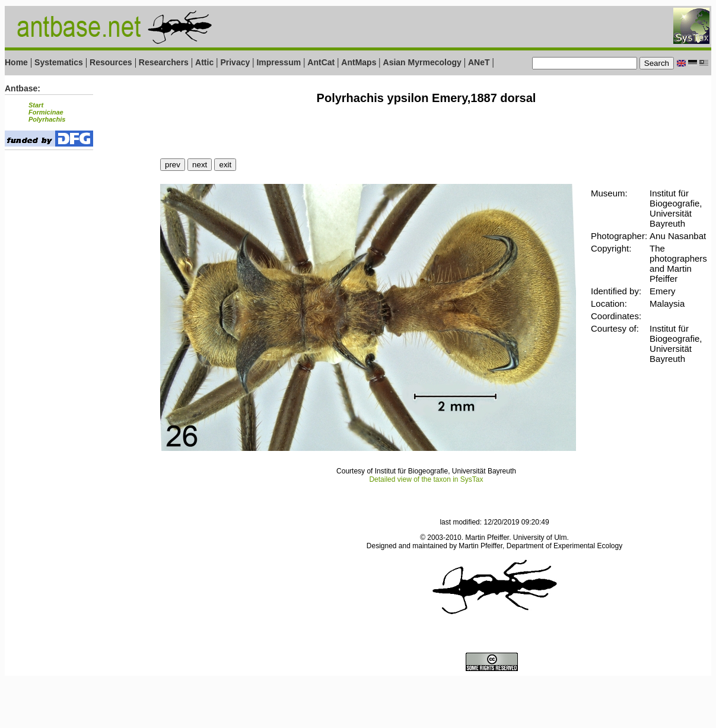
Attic (204, 62)
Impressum (279, 62)
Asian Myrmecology (424, 62)
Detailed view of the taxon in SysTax (426, 479)
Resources (111, 62)
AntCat (322, 62)
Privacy (235, 62)
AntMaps (360, 62)
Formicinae (46, 112)
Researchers (164, 62)
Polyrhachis (47, 119)
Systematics (59, 62)
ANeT (479, 62)
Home (16, 62)
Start (36, 105)
